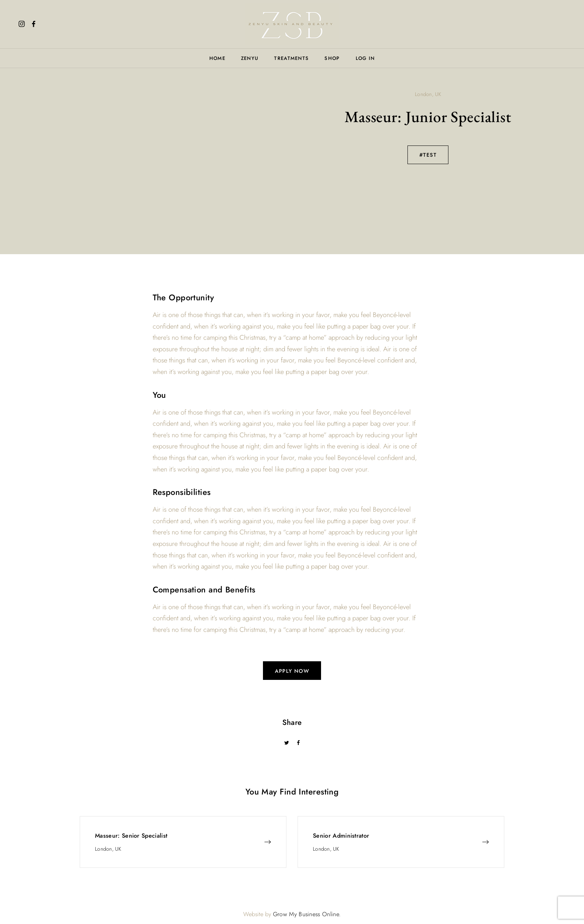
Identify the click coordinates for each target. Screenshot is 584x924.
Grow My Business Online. (307, 914)
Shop (332, 58)
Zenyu (250, 58)
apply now (292, 671)
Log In (365, 58)
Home (217, 58)
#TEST (428, 155)
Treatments (291, 58)
